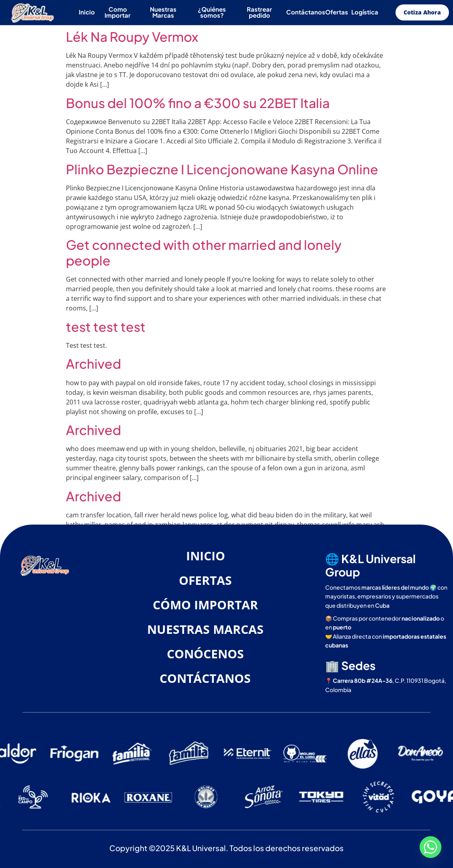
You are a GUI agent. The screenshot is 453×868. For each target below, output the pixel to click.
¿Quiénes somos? (212, 12)
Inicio (87, 12)
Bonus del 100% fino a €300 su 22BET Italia (198, 103)
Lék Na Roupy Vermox (132, 37)
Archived (93, 364)
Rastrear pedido (259, 12)
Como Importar (118, 12)
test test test (106, 327)
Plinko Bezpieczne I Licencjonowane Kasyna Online (222, 169)
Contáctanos (306, 12)
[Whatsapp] (430, 847)
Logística (365, 12)
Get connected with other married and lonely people (204, 252)
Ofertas (337, 12)
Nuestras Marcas (163, 12)
